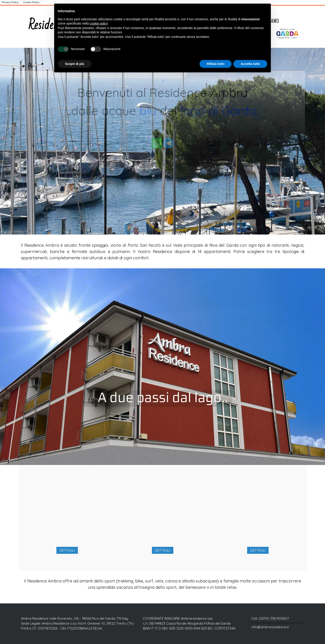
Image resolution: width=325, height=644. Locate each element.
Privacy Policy (10, 2)
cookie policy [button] (99, 23)
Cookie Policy (31, 2)
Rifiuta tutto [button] (216, 64)
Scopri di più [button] (75, 64)
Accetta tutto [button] (250, 64)
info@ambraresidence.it (270, 627)
